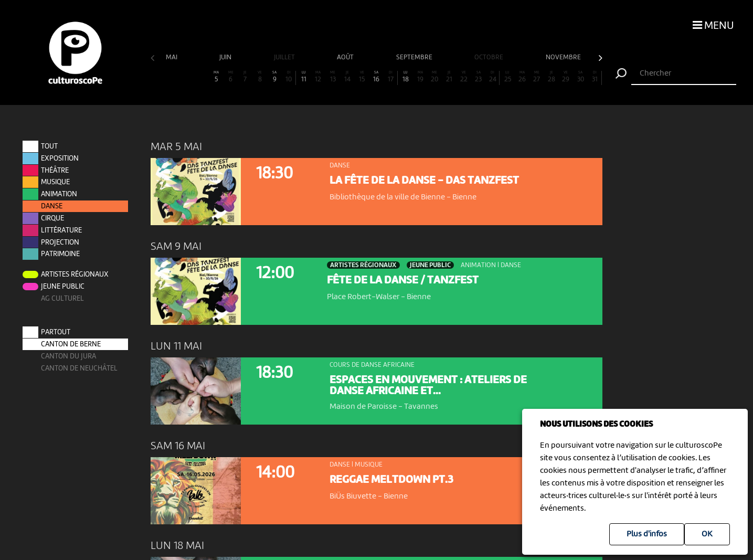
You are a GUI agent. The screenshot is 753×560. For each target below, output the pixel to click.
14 (347, 77)
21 (449, 77)
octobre (490, 57)
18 (406, 77)
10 (289, 77)
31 (595, 77)
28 (552, 77)
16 (376, 77)
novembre (564, 57)
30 (580, 77)
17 (391, 77)
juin (226, 57)
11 (304, 77)
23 (479, 77)
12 (318, 77)
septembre (415, 57)
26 (522, 77)
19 (420, 77)
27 (537, 77)
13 (333, 77)
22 (464, 77)
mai (172, 57)
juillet (285, 57)
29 (566, 77)
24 (493, 77)
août (346, 57)
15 (362, 77)
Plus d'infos (647, 534)
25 (507, 77)
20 (435, 77)
